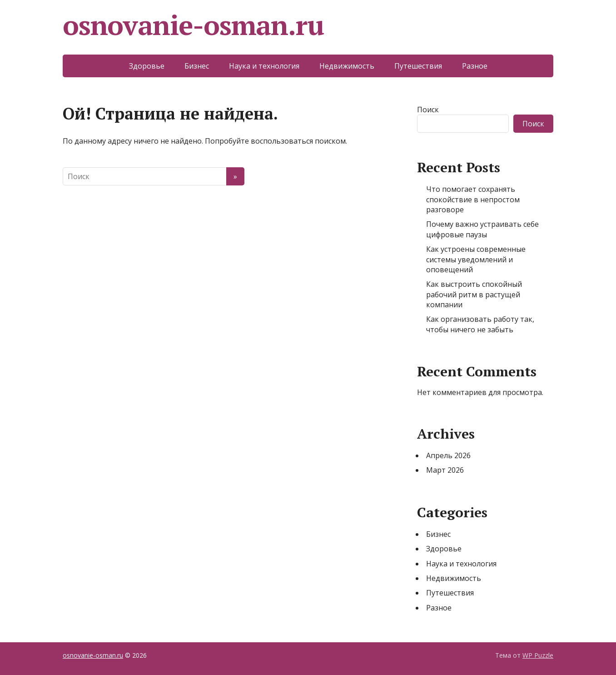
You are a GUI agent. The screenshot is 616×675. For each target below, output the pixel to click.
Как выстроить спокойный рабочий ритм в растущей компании (474, 294)
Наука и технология (264, 66)
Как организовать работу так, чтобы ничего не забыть (480, 324)
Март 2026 (445, 470)
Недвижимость (347, 66)
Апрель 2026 (448, 455)
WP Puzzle (538, 655)
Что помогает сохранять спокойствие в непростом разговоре (473, 199)
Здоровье (147, 66)
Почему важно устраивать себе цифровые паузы (482, 229)
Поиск (428, 110)
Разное (475, 66)
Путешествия (418, 66)
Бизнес (197, 66)
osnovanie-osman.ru (193, 25)
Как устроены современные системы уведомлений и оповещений (476, 259)
